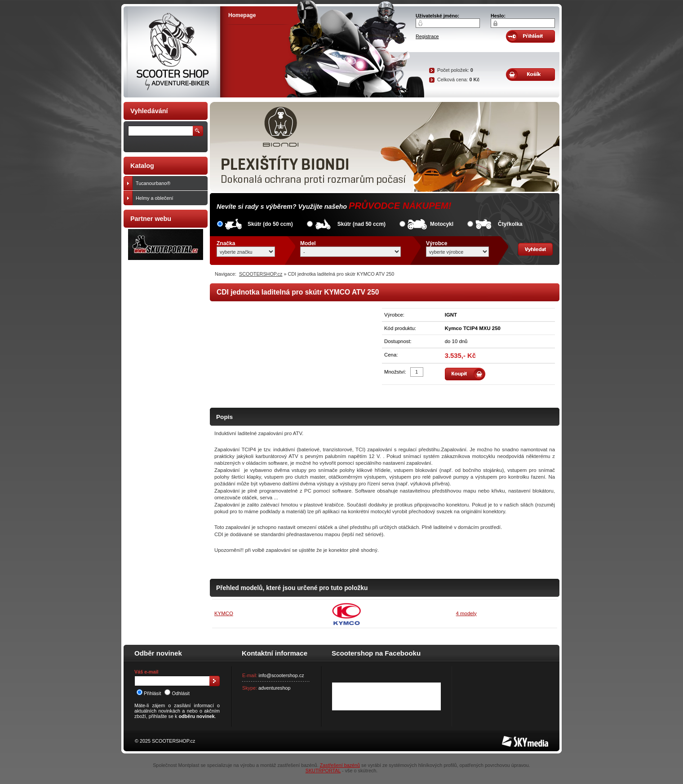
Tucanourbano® (170, 183)
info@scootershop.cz (282, 675)
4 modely (466, 613)
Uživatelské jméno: (437, 16)
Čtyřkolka (510, 224)
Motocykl (442, 224)
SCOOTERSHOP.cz (261, 274)
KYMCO (224, 613)
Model (308, 243)
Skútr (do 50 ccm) (270, 224)
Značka (226, 243)
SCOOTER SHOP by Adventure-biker (172, 52)
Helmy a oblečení (170, 198)
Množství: (395, 372)
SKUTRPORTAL (323, 771)
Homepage (242, 15)
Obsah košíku (530, 75)
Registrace (427, 36)
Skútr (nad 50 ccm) (361, 224)
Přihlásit (149, 693)
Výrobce (437, 243)
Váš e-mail (146, 672)
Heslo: (498, 16)
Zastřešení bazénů (340, 765)
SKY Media (514, 739)
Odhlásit (177, 693)
